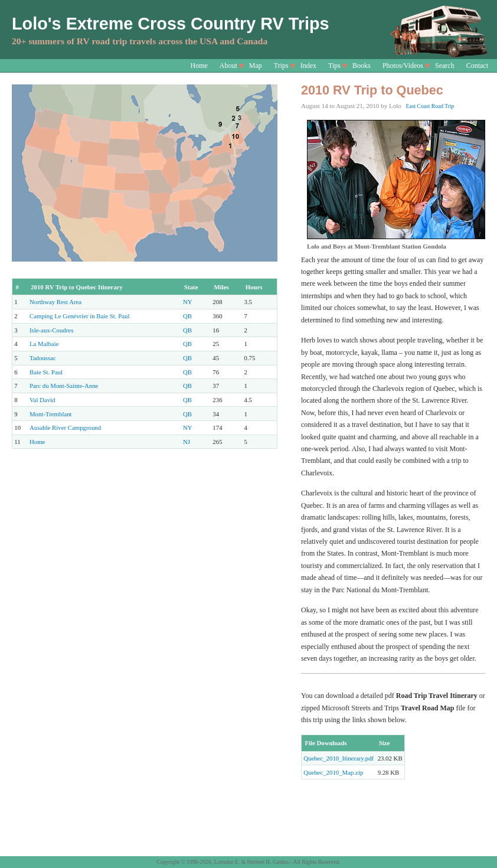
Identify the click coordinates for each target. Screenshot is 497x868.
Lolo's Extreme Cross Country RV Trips (171, 24)
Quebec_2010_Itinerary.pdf (339, 758)
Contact (477, 66)
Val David (42, 400)
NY (188, 302)
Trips (281, 66)
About (228, 66)
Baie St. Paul (46, 372)
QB (187, 316)
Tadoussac (43, 358)
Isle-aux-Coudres (51, 330)
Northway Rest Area (55, 302)
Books (362, 66)
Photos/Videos (403, 66)
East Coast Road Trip (430, 106)
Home (199, 66)
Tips (334, 66)
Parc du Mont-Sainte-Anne (64, 386)
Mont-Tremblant (51, 414)
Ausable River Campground (65, 428)
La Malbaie (44, 344)
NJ (187, 442)
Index (308, 66)
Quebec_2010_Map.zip (333, 772)
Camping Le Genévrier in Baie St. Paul (79, 316)
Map (256, 66)
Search (445, 66)
